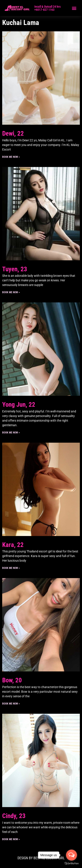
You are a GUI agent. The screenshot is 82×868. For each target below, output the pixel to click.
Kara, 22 (13, 545)
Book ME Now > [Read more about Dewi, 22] (11, 157)
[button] (74, 8)
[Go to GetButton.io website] (72, 864)
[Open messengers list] (72, 855)
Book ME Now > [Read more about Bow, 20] (11, 704)
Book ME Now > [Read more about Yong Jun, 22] (11, 433)
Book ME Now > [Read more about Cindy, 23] (11, 839)
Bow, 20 (12, 680)
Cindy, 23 (14, 816)
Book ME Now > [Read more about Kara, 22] (11, 568)
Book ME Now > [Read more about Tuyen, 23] (11, 292)
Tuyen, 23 (15, 269)
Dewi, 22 (13, 133)
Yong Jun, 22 (19, 405)
